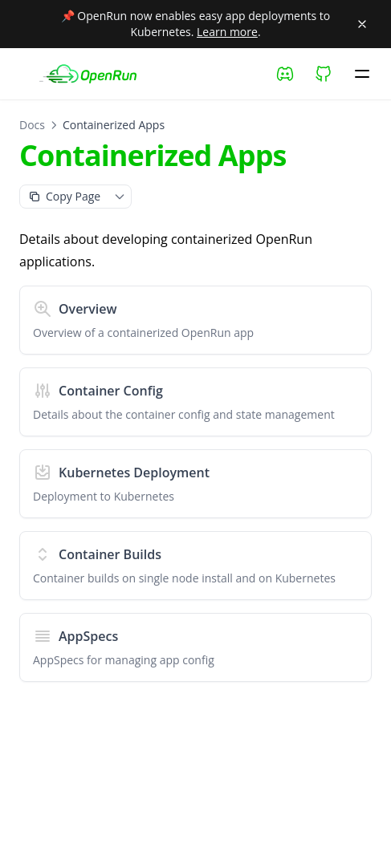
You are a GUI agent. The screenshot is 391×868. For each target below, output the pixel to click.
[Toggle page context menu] (120, 197)
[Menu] (362, 74)
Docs (32, 125)
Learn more (227, 32)
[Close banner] (362, 24)
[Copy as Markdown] (64, 197)
